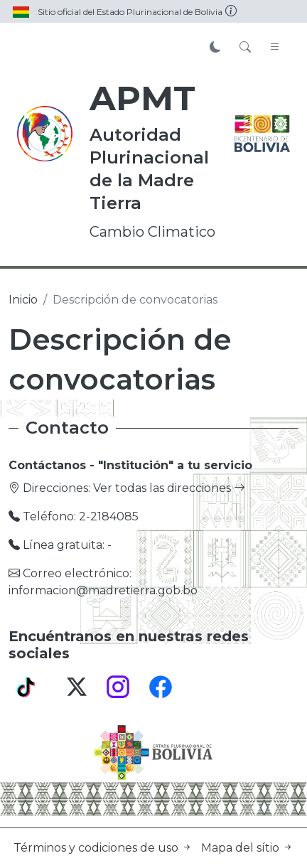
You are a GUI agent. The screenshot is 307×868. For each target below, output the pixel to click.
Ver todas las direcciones (169, 488)
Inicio (23, 300)
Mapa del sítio (247, 848)
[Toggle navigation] (275, 48)
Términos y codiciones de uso (104, 848)
